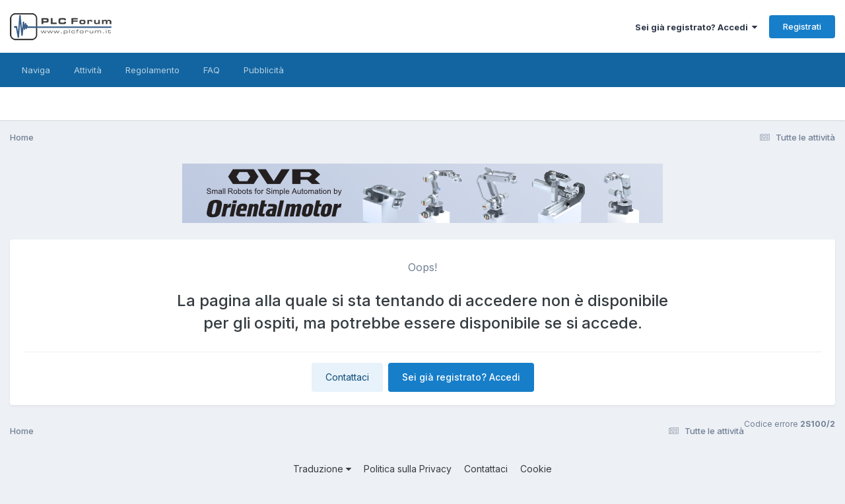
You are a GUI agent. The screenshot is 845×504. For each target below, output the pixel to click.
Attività (88, 70)
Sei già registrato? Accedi (696, 27)
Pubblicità (264, 70)
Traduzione (322, 469)
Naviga (36, 70)
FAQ (212, 70)
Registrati (802, 26)
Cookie (536, 469)
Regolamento (152, 70)
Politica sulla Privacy (408, 469)
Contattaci (347, 377)
